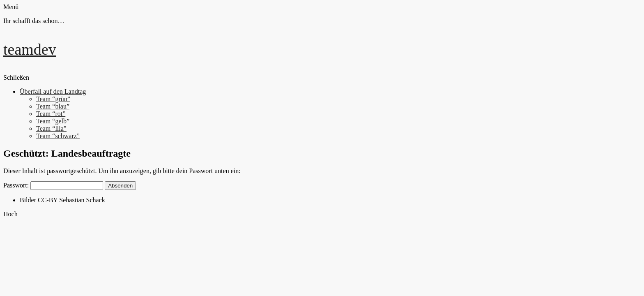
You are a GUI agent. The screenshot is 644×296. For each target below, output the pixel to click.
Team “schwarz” (58, 136)
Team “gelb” (53, 121)
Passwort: (53, 185)
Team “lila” (51, 128)
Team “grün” (53, 99)
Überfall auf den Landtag (53, 91)
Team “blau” (53, 106)
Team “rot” (51, 114)
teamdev (30, 49)
